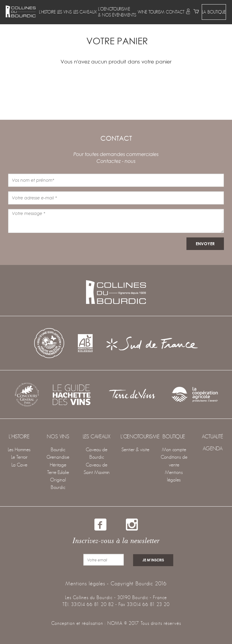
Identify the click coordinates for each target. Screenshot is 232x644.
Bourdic (58, 450)
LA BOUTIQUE (214, 9)
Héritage (58, 465)
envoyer (205, 244)
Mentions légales (85, 583)
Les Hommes (19, 450)
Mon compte (174, 450)
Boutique (174, 437)
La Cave (19, 465)
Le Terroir (19, 457)
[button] (47, 12)
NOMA (115, 623)
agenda (213, 448)
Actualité (213, 437)
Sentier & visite (135, 450)
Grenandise (58, 457)
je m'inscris (153, 560)
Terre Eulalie (58, 472)
